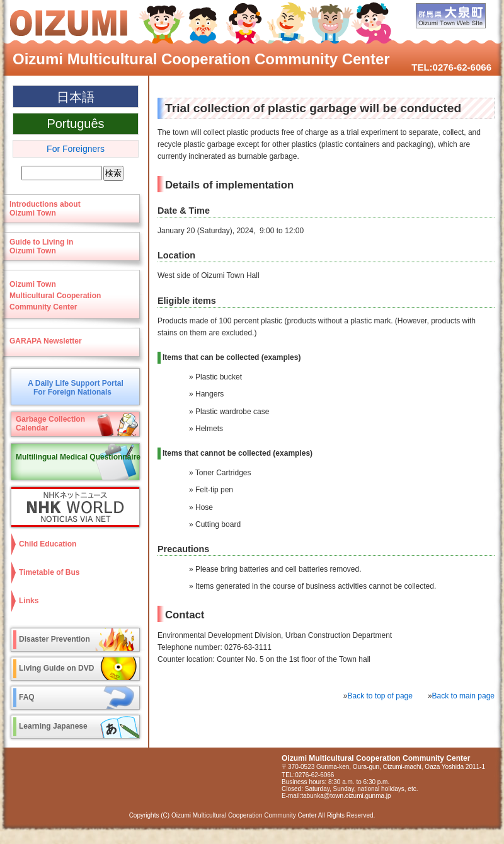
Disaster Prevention (54, 639)
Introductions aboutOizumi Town (45, 209)
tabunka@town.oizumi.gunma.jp (346, 796)
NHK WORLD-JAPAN (72, 507)
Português (75, 124)
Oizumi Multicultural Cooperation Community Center (201, 59)
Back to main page (463, 696)
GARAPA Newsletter (46, 341)
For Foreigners (76, 149)
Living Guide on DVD (56, 668)
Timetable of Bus (49, 572)
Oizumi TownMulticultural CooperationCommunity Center (55, 296)
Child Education (48, 544)
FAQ (27, 697)
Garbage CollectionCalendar (50, 424)
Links (29, 601)
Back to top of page (380, 696)
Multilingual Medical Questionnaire (78, 457)
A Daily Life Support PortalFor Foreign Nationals (76, 388)
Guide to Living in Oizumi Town (41, 246)
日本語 (76, 97)
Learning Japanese (53, 726)
